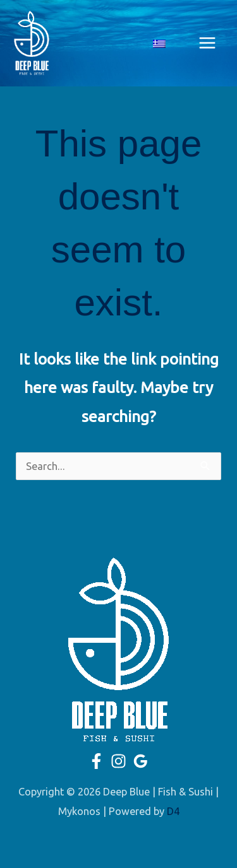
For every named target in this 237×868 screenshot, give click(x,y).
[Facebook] (96, 761)
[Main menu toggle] (207, 43)
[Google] (141, 761)
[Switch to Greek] (159, 43)
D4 (173, 811)
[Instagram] (118, 761)
